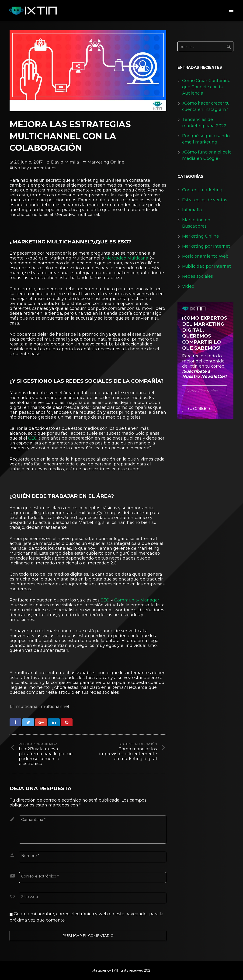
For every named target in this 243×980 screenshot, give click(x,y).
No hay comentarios (35, 168)
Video (188, 286)
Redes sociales (198, 276)
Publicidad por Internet (207, 266)
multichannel (55, 707)
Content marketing (202, 190)
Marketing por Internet (206, 246)
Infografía (192, 210)
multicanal (27, 707)
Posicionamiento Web (205, 256)
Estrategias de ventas (205, 200)
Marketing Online (106, 162)
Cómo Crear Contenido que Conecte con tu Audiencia (206, 87)
